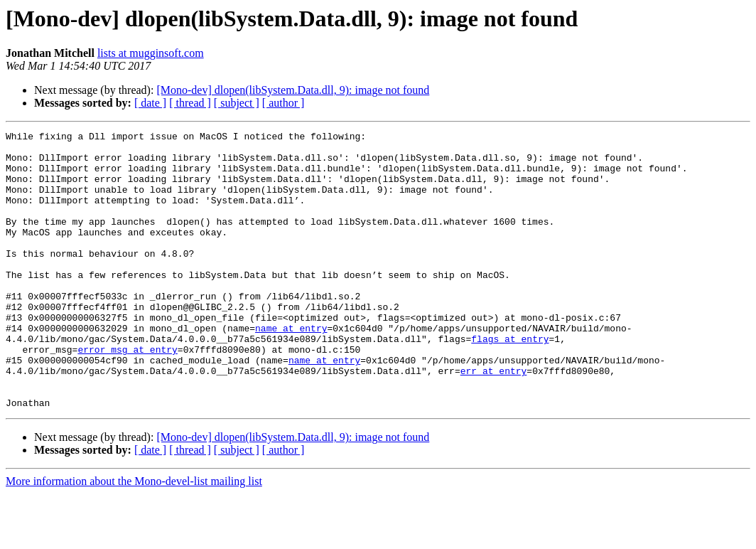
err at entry (494, 420)
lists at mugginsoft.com (151, 53)
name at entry (291, 368)
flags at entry (510, 381)
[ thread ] (190, 103)
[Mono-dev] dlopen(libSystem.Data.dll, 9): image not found (293, 90)
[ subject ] (237, 103)
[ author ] (283, 103)
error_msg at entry (127, 394)
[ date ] (150, 103)
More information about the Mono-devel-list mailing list (134, 537)
